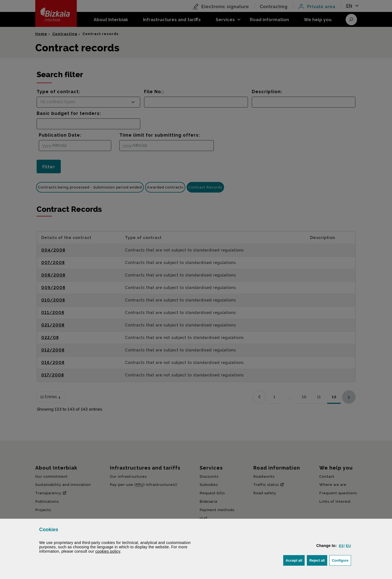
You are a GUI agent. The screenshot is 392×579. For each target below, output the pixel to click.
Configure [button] (341, 560)
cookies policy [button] (108, 551)
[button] (341, 546)
